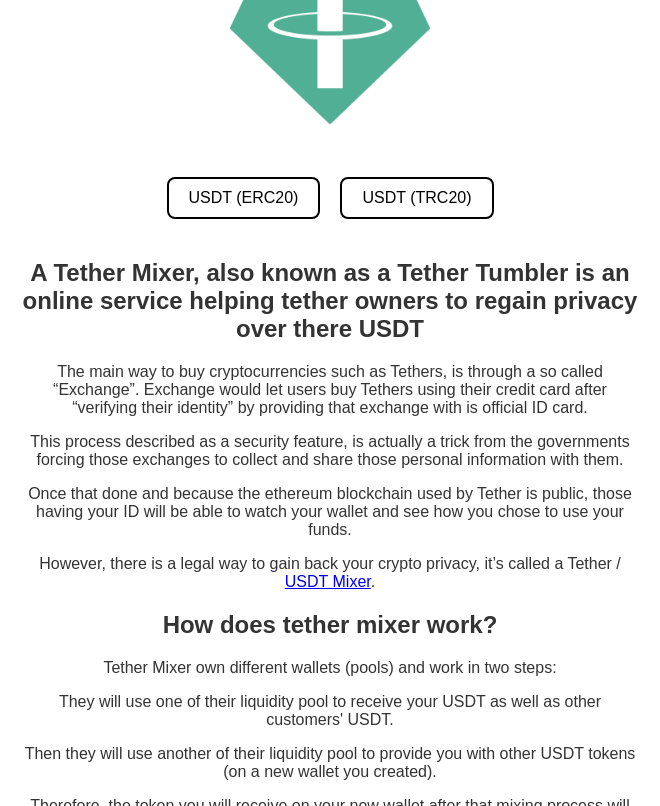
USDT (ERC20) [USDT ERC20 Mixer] (244, 197)
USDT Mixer (328, 581)
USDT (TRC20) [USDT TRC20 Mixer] (416, 197)
